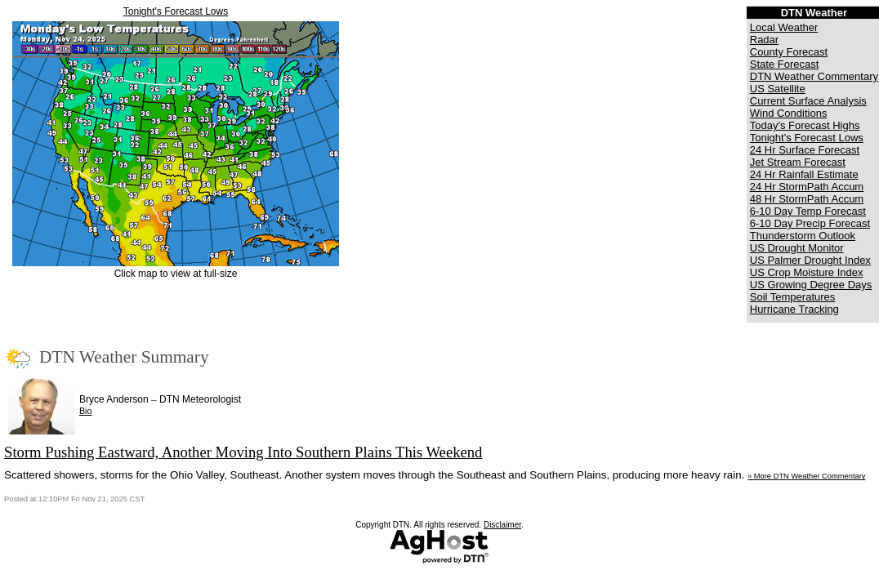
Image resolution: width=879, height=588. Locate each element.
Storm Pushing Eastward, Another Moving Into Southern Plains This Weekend (243, 452)
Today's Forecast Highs (805, 125)
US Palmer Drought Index (810, 260)
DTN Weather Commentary (814, 76)
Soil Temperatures (793, 297)
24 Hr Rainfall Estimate (804, 174)
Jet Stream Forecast (798, 162)
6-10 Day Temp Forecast (808, 211)
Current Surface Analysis (808, 101)
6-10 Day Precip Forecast (810, 223)
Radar (764, 40)
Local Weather (784, 27)
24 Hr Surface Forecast (805, 150)
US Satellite (778, 89)
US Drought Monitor (797, 248)
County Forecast (789, 52)
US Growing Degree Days (811, 285)
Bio (85, 411)
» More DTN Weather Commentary (806, 476)
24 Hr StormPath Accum (807, 187)
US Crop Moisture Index (807, 272)
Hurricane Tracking (794, 309)
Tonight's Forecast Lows (176, 11)
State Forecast (785, 64)
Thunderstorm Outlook (803, 236)
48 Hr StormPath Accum (807, 199)
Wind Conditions (789, 113)
